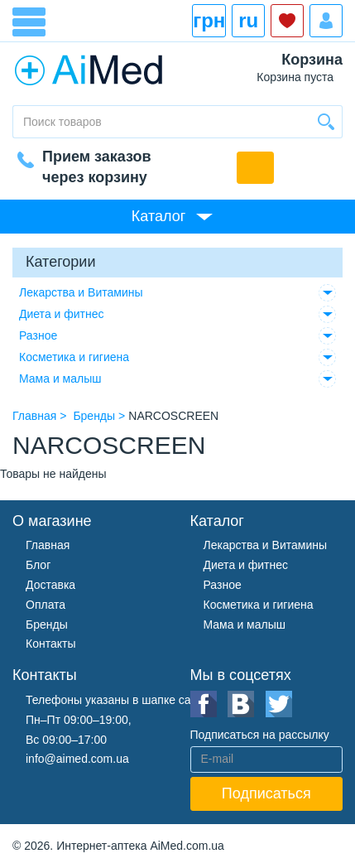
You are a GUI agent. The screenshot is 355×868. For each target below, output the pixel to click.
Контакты (50, 644)
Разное (38, 335)
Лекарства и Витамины (81, 292)
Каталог (158, 216)
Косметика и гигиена (74, 357)
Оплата (46, 605)
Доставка (50, 585)
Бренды (47, 624)
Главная (48, 545)
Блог (38, 565)
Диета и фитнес (62, 314)
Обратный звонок (255, 168)
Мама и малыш (60, 379)
